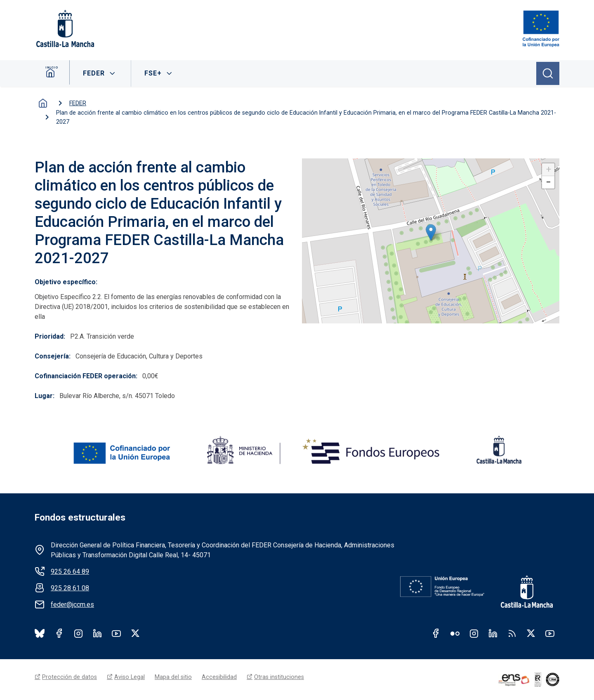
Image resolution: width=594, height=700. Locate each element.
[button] (431, 232)
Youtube (116, 633)
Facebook (59, 633)
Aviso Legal (130, 677)
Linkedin (493, 633)
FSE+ (155, 73)
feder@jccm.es (72, 605)
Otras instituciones (279, 677)
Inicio (53, 73)
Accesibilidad (219, 677)
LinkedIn (97, 633)
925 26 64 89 (70, 572)
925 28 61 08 (70, 588)
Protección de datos (70, 677)
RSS (512, 633)
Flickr (455, 633)
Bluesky (40, 633)
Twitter (531, 633)
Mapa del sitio (173, 677)
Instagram (78, 633)
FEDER (95, 73)
